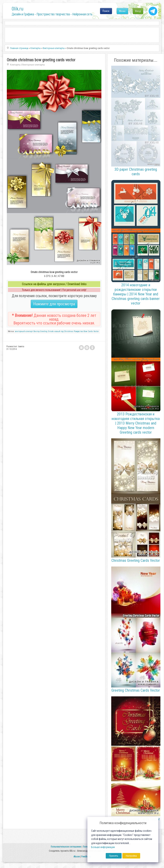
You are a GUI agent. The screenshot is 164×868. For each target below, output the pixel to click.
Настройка (131, 856)
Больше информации (103, 847)
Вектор (37, 331)
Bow (85, 331)
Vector (96, 331)
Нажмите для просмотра (54, 304)
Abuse (77, 857)
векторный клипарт (24, 331)
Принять (114, 856)
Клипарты (15, 65)
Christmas (69, 331)
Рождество (78, 331)
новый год (59, 331)
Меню (122, 11)
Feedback (86, 857)
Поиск (106, 11)
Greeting (44, 331)
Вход (138, 11)
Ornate (51, 331)
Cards (90, 331)
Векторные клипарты (34, 65)
